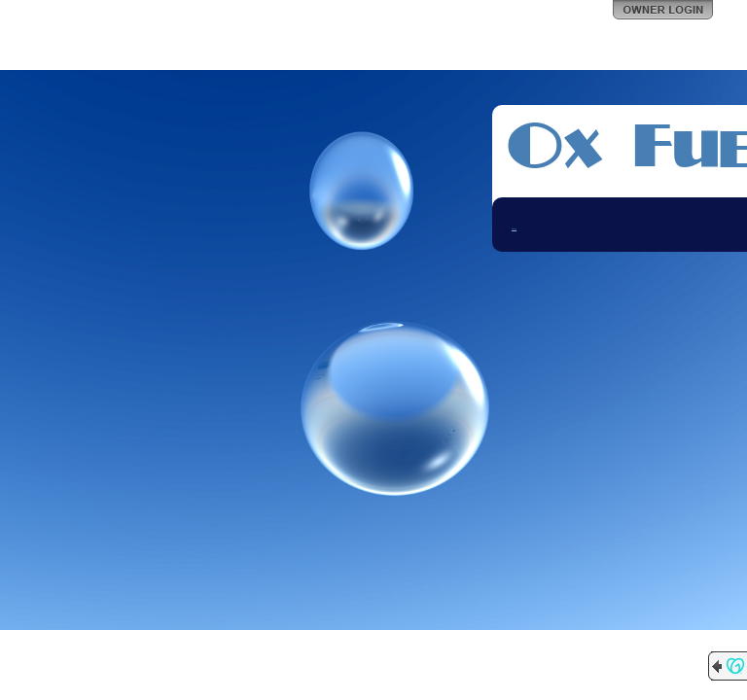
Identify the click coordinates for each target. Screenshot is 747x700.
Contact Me (514, 229)
